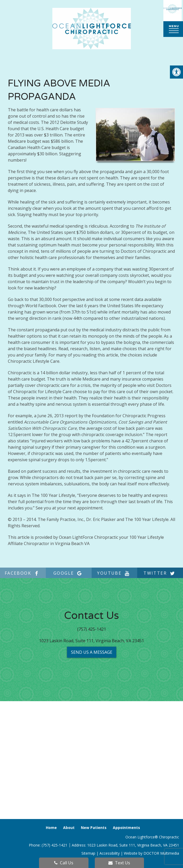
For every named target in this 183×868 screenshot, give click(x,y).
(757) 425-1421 (92, 629)
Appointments (126, 828)
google (69, 573)
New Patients (94, 828)
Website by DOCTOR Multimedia (151, 853)
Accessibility (110, 853)
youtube (114, 573)
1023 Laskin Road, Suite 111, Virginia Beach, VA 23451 (91, 641)
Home (51, 828)
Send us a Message (92, 652)
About (69, 828)
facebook (23, 573)
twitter (160, 573)
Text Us (119, 863)
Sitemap (88, 853)
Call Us (64, 863)
